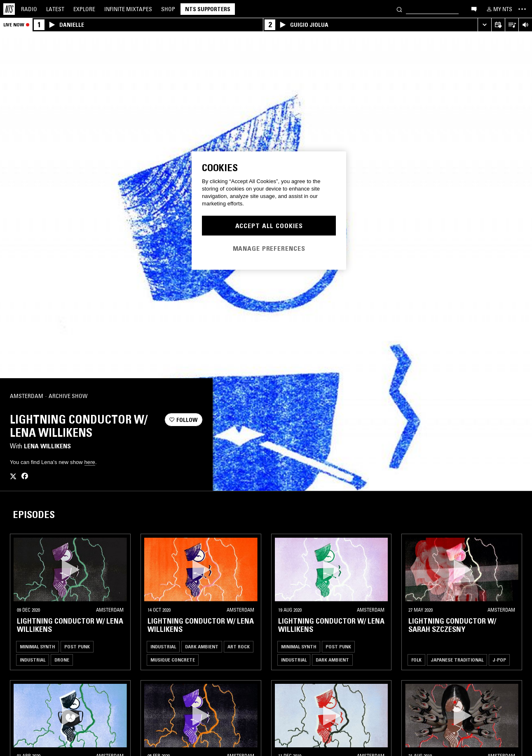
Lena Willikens (47, 446)
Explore (84, 9)
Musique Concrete (173, 660)
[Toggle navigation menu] (522, 9)
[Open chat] (474, 9)
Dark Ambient (202, 646)
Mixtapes (128, 9)
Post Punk (77, 646)
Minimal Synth (37, 646)
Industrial (33, 660)
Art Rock (239, 646)
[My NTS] (499, 9)
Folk (416, 660)
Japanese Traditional (457, 660)
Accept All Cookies (269, 226)
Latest (55, 9)
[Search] (399, 9)
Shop (168, 9)
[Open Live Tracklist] (512, 25)
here (90, 462)
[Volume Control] (525, 25)
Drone (62, 660)
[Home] (9, 9)
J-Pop (499, 660)
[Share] (193, 396)
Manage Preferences (269, 248)
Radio (29, 9)
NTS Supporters (208, 9)
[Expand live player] (484, 25)
